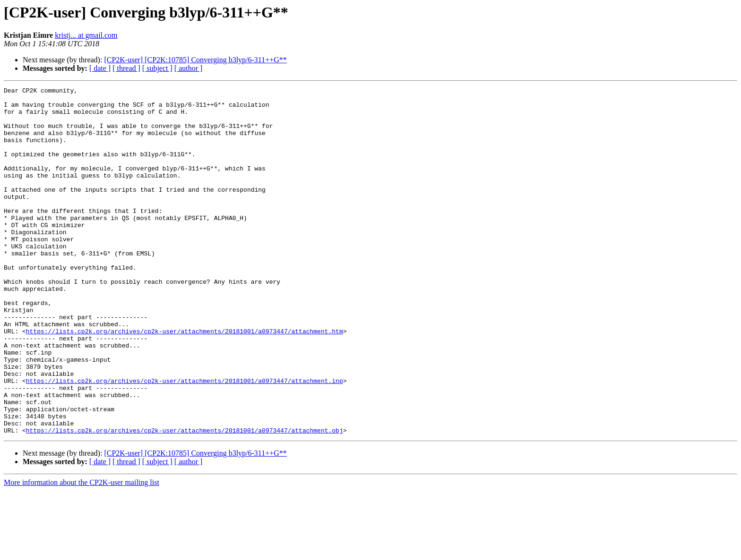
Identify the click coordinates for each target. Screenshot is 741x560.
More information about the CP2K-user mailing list (82, 552)
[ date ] (100, 68)
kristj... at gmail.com (86, 35)
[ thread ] (126, 68)
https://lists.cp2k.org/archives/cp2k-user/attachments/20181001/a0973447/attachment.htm (185, 381)
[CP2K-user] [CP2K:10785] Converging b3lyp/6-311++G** (195, 60)
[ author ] (189, 68)
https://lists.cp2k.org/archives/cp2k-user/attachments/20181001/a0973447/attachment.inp (185, 440)
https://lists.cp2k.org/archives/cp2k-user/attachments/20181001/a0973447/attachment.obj (185, 500)
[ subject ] (157, 68)
